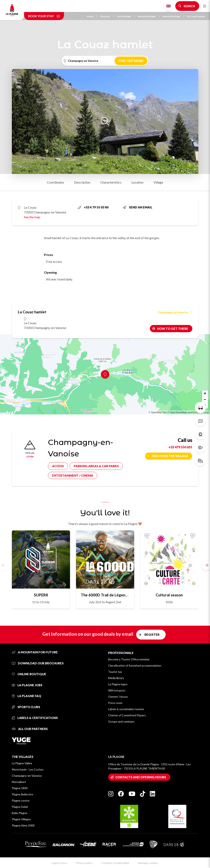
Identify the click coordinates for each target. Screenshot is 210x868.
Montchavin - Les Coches (28, 769)
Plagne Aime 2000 (23, 825)
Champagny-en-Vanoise (27, 776)
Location (137, 182)
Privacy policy (84, 863)
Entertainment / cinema (73, 475)
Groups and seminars (121, 721)
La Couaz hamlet (196, 16)
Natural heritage (149, 16)
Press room (115, 703)
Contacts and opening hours (141, 777)
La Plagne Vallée (22, 763)
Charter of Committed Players (127, 715)
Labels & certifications (35, 718)
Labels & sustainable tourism (126, 709)
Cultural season (169, 595)
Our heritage (126, 16)
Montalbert (19, 782)
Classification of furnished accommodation (135, 665)
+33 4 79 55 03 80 (93, 207)
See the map (32, 217)
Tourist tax (115, 672)
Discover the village (170, 456)
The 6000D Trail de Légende (105, 595)
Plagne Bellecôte (22, 794)
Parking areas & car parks (96, 466)
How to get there (173, 329)
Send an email (138, 207)
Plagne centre (21, 800)
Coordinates (55, 182)
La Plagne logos (118, 684)
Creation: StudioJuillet (115, 863)
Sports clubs (26, 707)
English (168, 6)
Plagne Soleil (20, 807)
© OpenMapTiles (158, 412)
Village (158, 182)
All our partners (30, 729)
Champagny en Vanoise (175, 312)
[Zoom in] (205, 393)
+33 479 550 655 (180, 447)
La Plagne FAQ (26, 696)
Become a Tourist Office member (129, 659)
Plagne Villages (21, 819)
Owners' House (118, 697)
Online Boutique (29, 674)
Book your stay (44, 16)
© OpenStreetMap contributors (184, 412)
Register (152, 635)
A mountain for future (35, 652)
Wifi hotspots (117, 690)
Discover (107, 16)
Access (58, 466)
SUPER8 (41, 595)
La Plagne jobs (27, 685)
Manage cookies (148, 863)
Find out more (131, 61)
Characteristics (111, 182)
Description (82, 182)
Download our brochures (38, 663)
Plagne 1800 (20, 788)
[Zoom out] (205, 399)
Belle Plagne (20, 813)
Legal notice (60, 863)
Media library (116, 678)
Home (92, 16)
